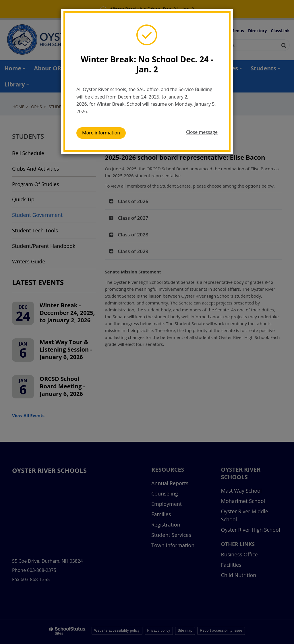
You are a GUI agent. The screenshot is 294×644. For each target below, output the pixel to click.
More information (101, 133)
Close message (202, 132)
